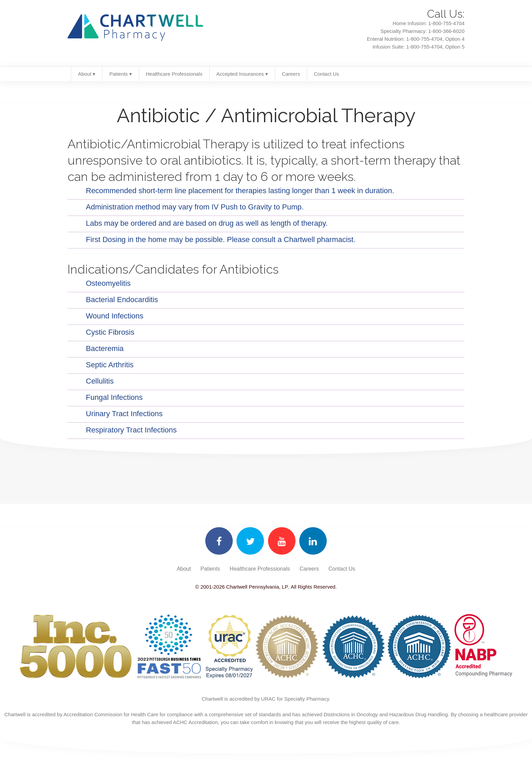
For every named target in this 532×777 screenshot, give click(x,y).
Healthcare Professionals (174, 74)
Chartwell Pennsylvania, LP (256, 587)
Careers (291, 74)
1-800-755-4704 (446, 23)
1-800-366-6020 (446, 31)
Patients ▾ (120, 74)
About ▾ (87, 74)
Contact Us (326, 74)
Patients (210, 569)
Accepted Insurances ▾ (242, 74)
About (184, 569)
